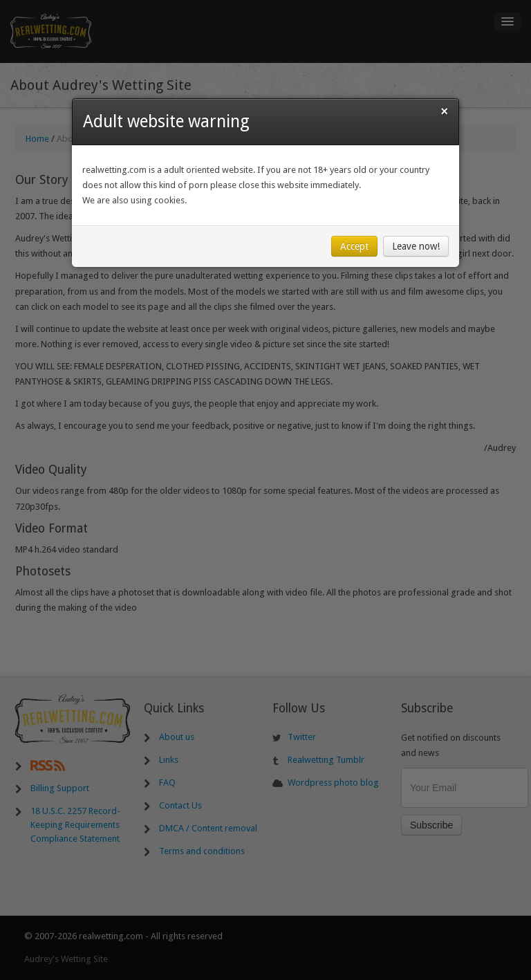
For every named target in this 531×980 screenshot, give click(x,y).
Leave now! (416, 246)
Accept (354, 246)
